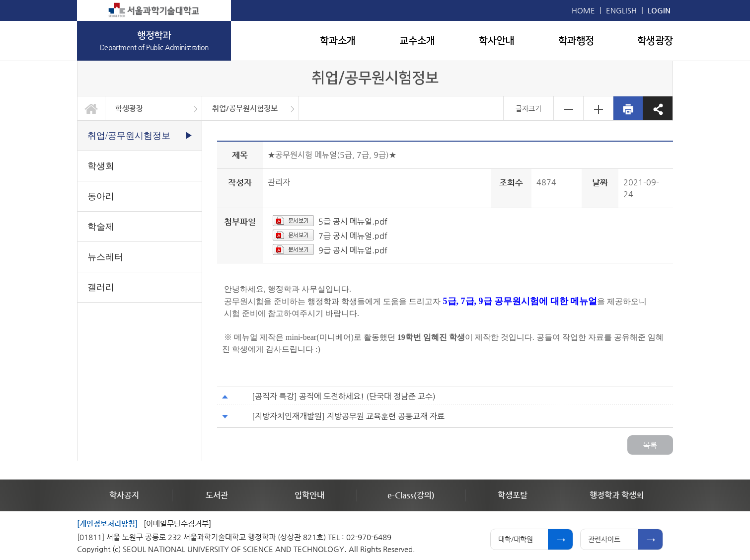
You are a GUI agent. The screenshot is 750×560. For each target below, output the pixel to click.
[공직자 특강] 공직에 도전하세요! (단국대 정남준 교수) (344, 396)
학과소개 (338, 41)
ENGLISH (621, 10)
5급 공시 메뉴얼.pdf (353, 221)
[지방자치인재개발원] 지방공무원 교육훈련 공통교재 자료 (348, 416)
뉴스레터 (105, 257)
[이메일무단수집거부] (177, 523)
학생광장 (655, 41)
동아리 (101, 196)
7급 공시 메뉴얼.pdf (353, 236)
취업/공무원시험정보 (245, 108)
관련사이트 (604, 539)
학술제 (101, 227)
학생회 (101, 166)
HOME (583, 10)
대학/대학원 (516, 539)
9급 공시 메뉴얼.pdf (353, 250)
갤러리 (101, 287)
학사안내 (497, 41)
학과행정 (576, 41)
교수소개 (417, 41)
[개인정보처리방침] (107, 523)
